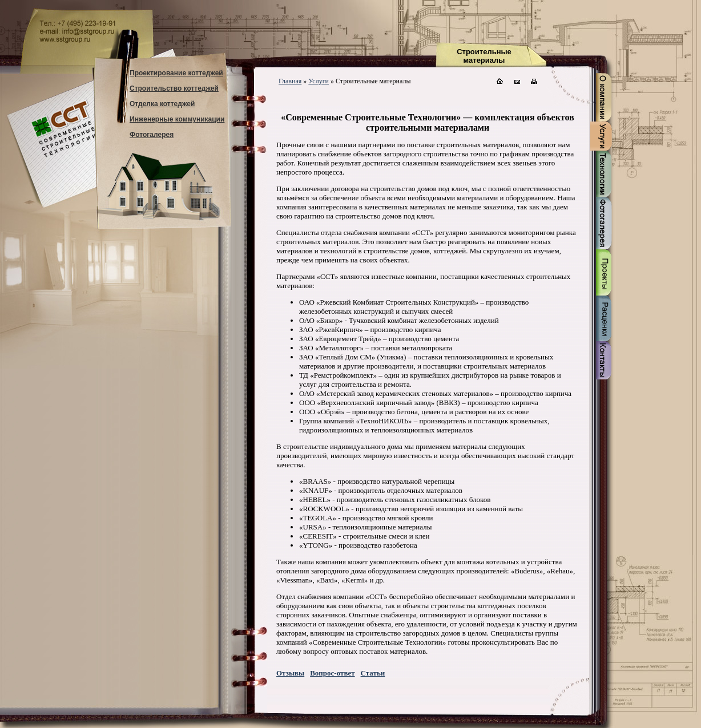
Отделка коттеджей (162, 104)
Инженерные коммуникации (177, 119)
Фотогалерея (152, 135)
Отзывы (290, 673)
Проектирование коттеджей (176, 73)
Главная (290, 81)
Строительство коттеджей (174, 88)
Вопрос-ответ (332, 673)
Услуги (319, 81)
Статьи (373, 673)
